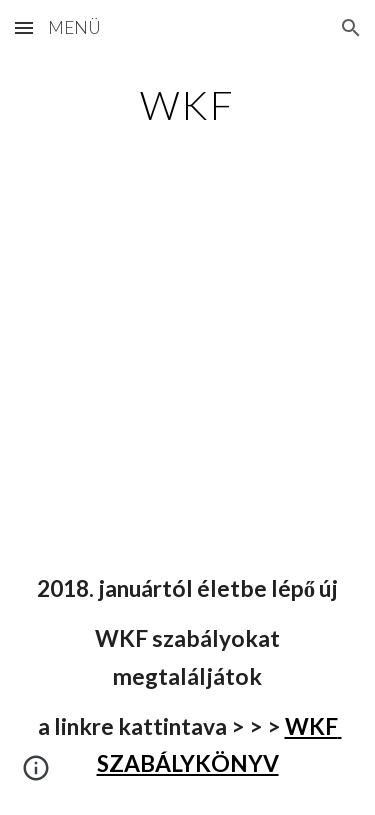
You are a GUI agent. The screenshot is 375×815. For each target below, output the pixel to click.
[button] (24, 27)
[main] (188, 105)
